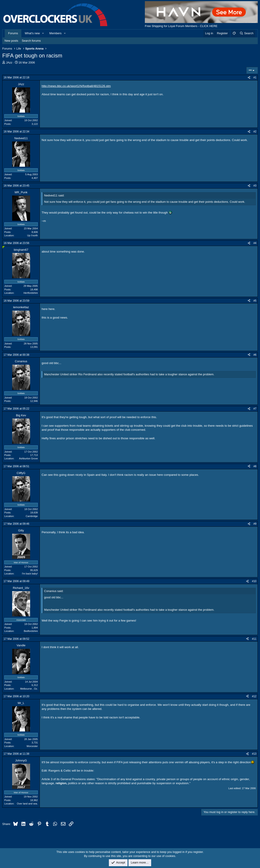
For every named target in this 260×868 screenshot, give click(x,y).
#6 (255, 355)
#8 (255, 466)
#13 (254, 754)
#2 (255, 132)
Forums (13, 33)
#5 (255, 301)
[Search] (246, 33)
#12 (254, 696)
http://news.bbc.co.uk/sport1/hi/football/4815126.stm (76, 86)
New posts (11, 41)
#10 (254, 581)
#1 (255, 77)
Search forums (31, 41)
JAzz (9, 63)
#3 (255, 186)
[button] (43, 33)
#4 (255, 243)
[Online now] (4, 247)
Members (55, 33)
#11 (254, 639)
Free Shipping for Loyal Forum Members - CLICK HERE (181, 26)
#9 (255, 524)
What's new (32, 33)
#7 (255, 409)
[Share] (249, 78)
